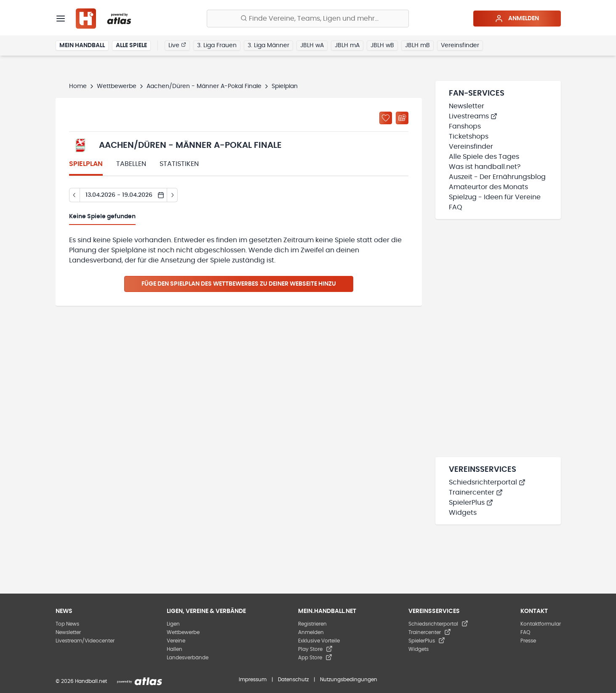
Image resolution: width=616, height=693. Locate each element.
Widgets (463, 513)
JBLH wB (382, 45)
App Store (315, 658)
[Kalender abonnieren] (402, 118)
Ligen (173, 624)
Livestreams (473, 116)
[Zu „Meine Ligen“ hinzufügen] (386, 118)
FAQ (456, 207)
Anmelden (517, 19)
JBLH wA (312, 45)
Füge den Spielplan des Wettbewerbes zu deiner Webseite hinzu (239, 284)
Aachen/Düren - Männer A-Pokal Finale (204, 86)
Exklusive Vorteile (319, 641)
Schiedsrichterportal (487, 482)
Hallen (175, 649)
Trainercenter (476, 492)
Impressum (253, 680)
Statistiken (179, 164)
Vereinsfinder (460, 45)
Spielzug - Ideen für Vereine (495, 197)
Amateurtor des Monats (488, 187)
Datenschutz (293, 680)
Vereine (176, 641)
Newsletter (467, 106)
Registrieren (312, 624)
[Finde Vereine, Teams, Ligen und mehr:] (308, 19)
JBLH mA (347, 45)
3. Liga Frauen (217, 45)
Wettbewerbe (117, 86)
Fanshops (465, 126)
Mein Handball (82, 45)
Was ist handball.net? (485, 167)
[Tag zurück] (74, 195)
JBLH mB (417, 45)
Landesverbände (188, 658)
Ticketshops (469, 136)
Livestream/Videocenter (85, 641)
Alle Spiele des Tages (484, 157)
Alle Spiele (131, 45)
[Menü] (61, 19)
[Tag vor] (172, 195)
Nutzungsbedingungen (349, 680)
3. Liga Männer (268, 45)
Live (177, 45)
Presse (528, 641)
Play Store (315, 649)
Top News (67, 624)
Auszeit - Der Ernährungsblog (497, 177)
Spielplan (86, 164)
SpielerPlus (471, 503)
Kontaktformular (541, 624)
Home (78, 86)
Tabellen (131, 164)
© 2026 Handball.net (81, 681)
